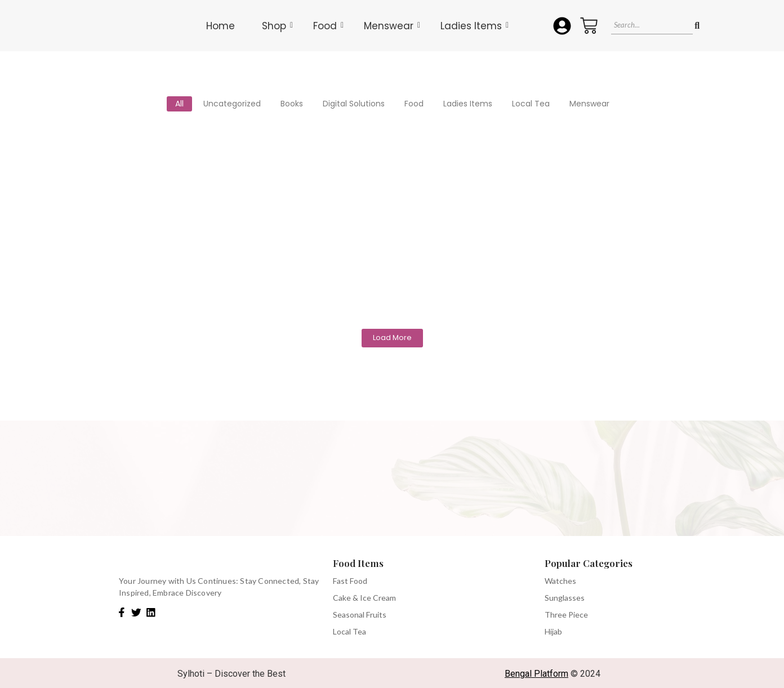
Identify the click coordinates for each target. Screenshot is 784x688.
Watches (560, 581)
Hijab (553, 631)
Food (328, 26)
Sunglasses (565, 598)
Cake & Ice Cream (364, 598)
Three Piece (566, 615)
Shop (277, 26)
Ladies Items (475, 26)
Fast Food (350, 581)
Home (220, 26)
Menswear (392, 26)
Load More (392, 338)
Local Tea (349, 631)
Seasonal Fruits (360, 615)
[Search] (652, 26)
